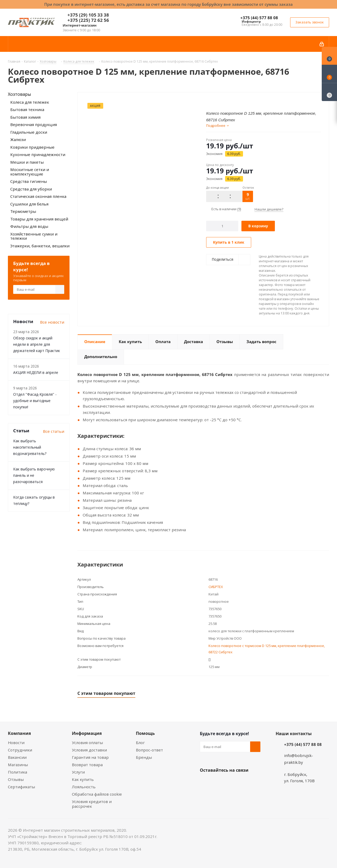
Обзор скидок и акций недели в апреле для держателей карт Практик (37, 344)
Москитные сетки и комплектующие (30, 172)
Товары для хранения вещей (39, 219)
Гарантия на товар (90, 757)
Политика (18, 772)
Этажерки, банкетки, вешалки (40, 246)
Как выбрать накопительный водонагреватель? (30, 447)
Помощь (145, 733)
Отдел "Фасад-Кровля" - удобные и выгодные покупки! (35, 401)
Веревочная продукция (34, 124)
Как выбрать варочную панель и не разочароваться (34, 475)
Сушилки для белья (29, 204)
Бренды (144, 757)
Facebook (218, 782)
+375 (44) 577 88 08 (259, 18)
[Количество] (222, 226)
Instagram (231, 782)
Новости (16, 742)
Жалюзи (18, 139)
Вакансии (17, 757)
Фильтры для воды (29, 226)
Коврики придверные (32, 147)
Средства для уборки (31, 189)
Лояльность (84, 787)
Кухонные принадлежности (38, 154)
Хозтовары (19, 94)
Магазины (18, 765)
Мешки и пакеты (27, 162)
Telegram (245, 782)
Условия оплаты (87, 742)
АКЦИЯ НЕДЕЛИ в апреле (36, 372)
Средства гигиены (29, 181)
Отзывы (16, 779)
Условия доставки (89, 750)
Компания (19, 733)
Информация (87, 733)
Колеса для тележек (30, 102)
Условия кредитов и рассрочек (92, 804)
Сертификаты (21, 787)
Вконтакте (205, 782)
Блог (140, 742)
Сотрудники (20, 750)
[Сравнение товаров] (329, 92)
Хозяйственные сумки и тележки (34, 236)
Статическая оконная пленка (38, 196)
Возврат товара (87, 765)
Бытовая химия (25, 117)
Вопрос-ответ (149, 750)
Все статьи (54, 431)
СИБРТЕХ (216, 587)
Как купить (83, 779)
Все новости (52, 322)
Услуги (78, 772)
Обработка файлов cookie (97, 794)
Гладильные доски (29, 132)
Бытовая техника (27, 109)
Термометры (23, 211)
